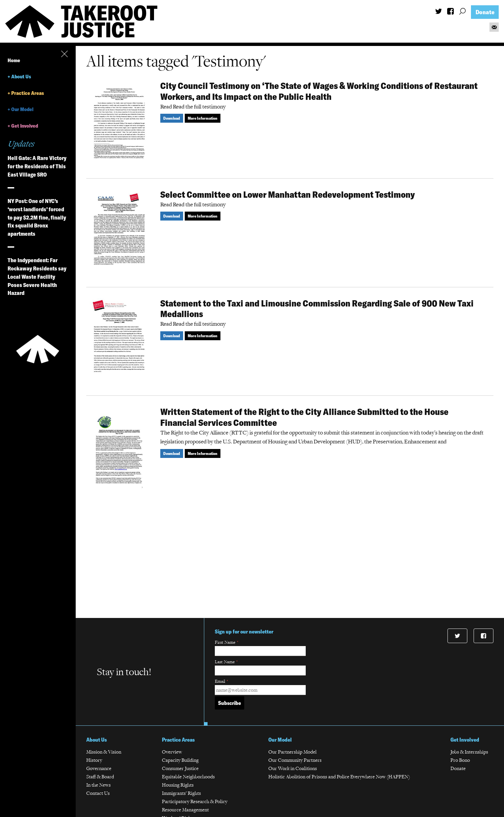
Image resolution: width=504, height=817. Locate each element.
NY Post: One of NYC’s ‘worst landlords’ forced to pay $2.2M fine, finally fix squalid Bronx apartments (37, 217)
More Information (203, 118)
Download (172, 118)
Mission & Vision (104, 752)
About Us (21, 77)
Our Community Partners (295, 760)
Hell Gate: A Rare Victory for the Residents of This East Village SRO (37, 166)
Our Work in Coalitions (293, 768)
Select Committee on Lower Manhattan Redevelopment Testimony (288, 194)
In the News (98, 785)
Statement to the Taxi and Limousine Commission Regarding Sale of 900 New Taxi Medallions (317, 309)
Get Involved (25, 126)
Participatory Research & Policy (195, 801)
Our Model (22, 109)
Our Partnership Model (292, 752)
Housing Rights (178, 785)
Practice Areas (28, 93)
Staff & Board (100, 776)
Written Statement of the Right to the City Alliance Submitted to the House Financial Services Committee (304, 417)
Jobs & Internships (469, 752)
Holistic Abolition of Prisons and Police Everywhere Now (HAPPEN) (339, 776)
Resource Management (185, 810)
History (94, 760)
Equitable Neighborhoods (188, 776)
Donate (485, 12)
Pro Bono (460, 760)
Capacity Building (180, 760)
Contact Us (98, 793)
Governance (99, 768)
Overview (172, 752)
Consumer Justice (180, 768)
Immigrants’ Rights (181, 793)
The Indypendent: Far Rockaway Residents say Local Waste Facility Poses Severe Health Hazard (37, 277)
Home (14, 60)
